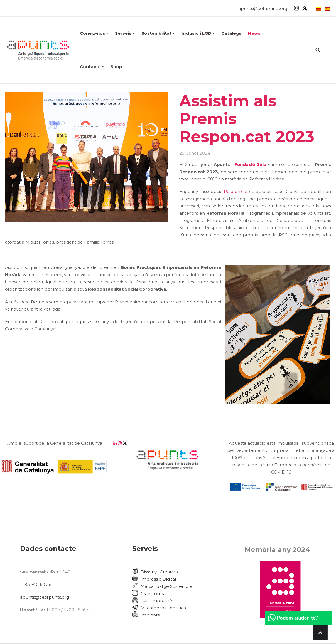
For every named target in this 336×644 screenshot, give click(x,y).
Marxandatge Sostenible (166, 586)
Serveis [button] (125, 33)
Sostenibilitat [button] (158, 33)
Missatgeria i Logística (163, 608)
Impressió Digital (158, 579)
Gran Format (154, 594)
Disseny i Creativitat (161, 572)
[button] (94, 33)
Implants (150, 615)
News (254, 33)
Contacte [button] (92, 67)
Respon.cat (236, 191)
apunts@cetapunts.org (263, 8)
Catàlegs (231, 33)
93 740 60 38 (38, 584)
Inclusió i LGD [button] (198, 33)
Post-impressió (156, 600)
